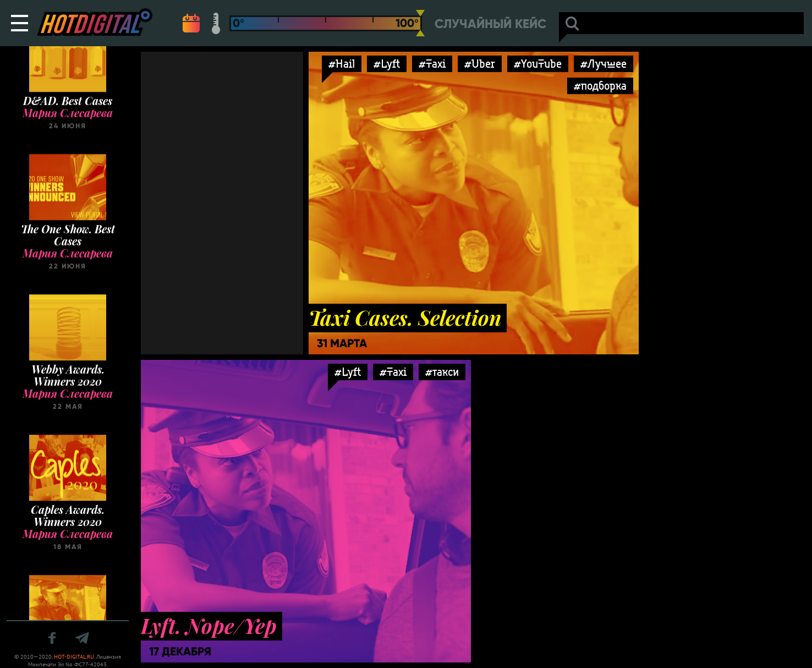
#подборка (600, 86)
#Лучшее (603, 64)
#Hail (342, 64)
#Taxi (432, 64)
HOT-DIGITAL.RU (74, 657)
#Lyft (387, 64)
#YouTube (538, 64)
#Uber (480, 64)
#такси (442, 372)
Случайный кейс (490, 24)
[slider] (420, 23)
